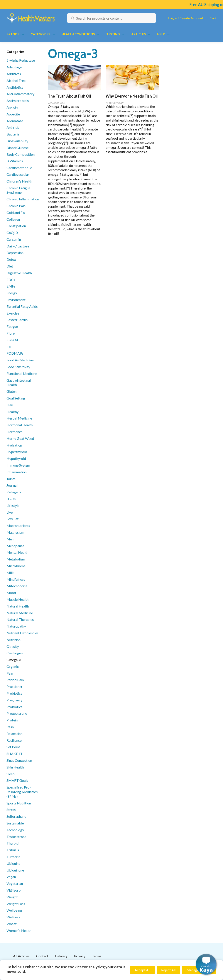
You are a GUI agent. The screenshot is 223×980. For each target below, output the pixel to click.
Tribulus (13, 850)
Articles (139, 34)
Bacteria (13, 134)
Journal (12, 485)
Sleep (11, 774)
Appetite (13, 114)
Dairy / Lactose (18, 246)
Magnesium (15, 532)
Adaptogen (15, 67)
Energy (12, 293)
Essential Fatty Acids (22, 306)
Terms (97, 956)
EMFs (11, 286)
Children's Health (19, 181)
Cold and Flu (16, 212)
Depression (15, 253)
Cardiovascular (18, 174)
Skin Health (15, 767)
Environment (16, 300)
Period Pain (15, 680)
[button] (206, 964)
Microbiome (16, 566)
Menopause (15, 546)
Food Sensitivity (18, 367)
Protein (12, 720)
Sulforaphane (16, 816)
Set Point (13, 747)
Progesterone (17, 713)
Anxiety (12, 107)
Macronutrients (18, 526)
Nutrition (14, 640)
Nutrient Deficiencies (23, 633)
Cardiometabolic (19, 168)
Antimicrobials (18, 101)
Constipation (16, 226)
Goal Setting (16, 398)
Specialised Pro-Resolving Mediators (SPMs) (22, 792)
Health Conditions (78, 34)
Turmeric (13, 857)
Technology (15, 830)
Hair (10, 405)
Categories (40, 34)
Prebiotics (14, 693)
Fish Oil (12, 340)
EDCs (11, 280)
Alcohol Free (16, 80)
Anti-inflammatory (20, 94)
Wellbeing (14, 910)
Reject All (168, 970)
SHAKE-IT (15, 754)
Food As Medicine (20, 360)
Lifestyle (13, 505)
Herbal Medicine (19, 418)
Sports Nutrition (19, 803)
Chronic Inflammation (23, 199)
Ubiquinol (14, 863)
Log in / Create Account (186, 18)
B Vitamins (15, 161)
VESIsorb (14, 890)
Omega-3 (14, 660)
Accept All (142, 970)
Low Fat (13, 519)
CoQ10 (12, 233)
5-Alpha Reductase (21, 60)
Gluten (12, 391)
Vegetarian (15, 883)
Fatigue (12, 326)
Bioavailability (17, 141)
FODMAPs (15, 353)
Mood (11, 593)
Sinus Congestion (19, 760)
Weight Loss (16, 904)
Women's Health (19, 930)
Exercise (13, 313)
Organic (13, 666)
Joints (11, 479)
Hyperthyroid (17, 452)
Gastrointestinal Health (19, 383)
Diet (10, 266)
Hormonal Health (20, 425)
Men (10, 539)
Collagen (13, 219)
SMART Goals (17, 780)
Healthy (13, 412)
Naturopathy (16, 626)
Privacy (80, 956)
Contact (42, 956)
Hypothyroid (16, 458)
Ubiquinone (15, 870)
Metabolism (16, 559)
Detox (11, 259)
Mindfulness (16, 579)
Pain (10, 673)
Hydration (14, 445)
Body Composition (21, 154)
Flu (9, 347)
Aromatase (15, 121)
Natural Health (18, 606)
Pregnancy (14, 700)
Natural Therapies (20, 619)
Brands (13, 34)
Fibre (11, 333)
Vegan (11, 877)
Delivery (61, 956)
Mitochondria (17, 586)
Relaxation (14, 734)
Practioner (14, 686)
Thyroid (13, 843)
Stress (11, 810)
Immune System (18, 465)
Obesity (13, 646)
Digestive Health (19, 273)
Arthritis (13, 127)
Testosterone (16, 837)
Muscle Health (18, 599)
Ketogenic (14, 492)
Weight (12, 897)
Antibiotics (15, 87)
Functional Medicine (22, 373)
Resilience (14, 740)
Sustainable (15, 823)
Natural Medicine (20, 613)
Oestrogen (15, 653)
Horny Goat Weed (20, 438)
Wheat (12, 924)
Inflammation (17, 472)
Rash (10, 727)
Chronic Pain (16, 206)
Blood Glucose (18, 148)
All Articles (21, 956)
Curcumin (14, 239)
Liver (10, 512)
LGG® (11, 499)
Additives (14, 74)
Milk (10, 573)
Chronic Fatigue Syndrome (18, 190)
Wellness (13, 917)
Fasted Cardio (17, 320)
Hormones (14, 432)
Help (161, 34)
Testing (113, 34)
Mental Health (17, 552)
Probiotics (14, 707)
